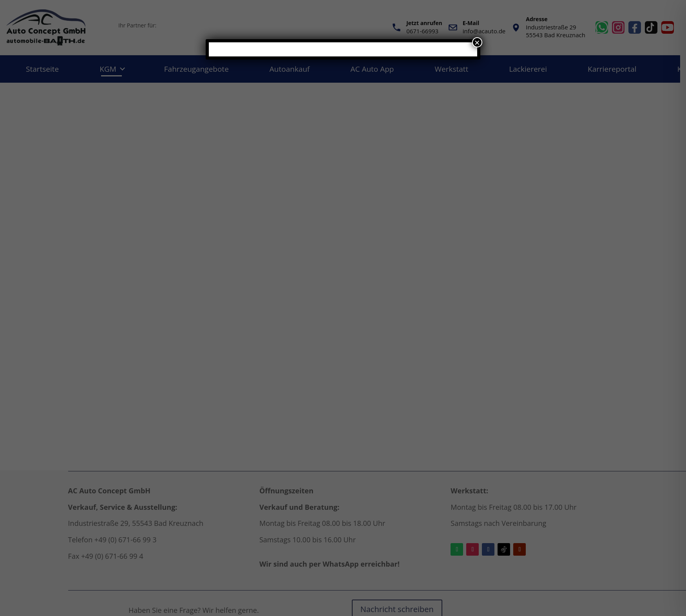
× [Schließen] (477, 42)
